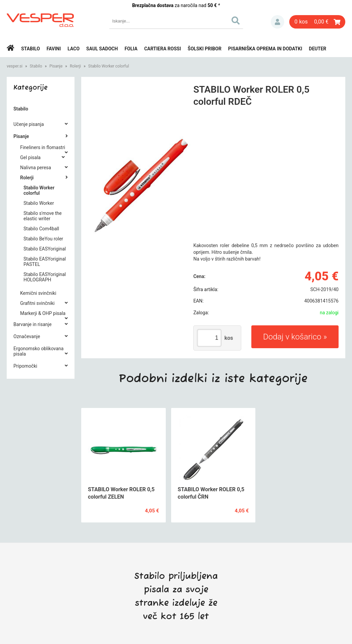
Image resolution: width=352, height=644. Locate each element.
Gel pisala (30, 157)
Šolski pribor (205, 49)
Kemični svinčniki (38, 293)
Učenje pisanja (29, 124)
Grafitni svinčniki (37, 303)
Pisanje (56, 66)
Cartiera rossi (163, 49)
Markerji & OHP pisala (43, 313)
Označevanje (27, 336)
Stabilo (31, 49)
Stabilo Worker (39, 203)
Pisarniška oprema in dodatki (265, 49)
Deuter (318, 49)
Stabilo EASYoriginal (45, 249)
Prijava (278, 22)
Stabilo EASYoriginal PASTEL (45, 262)
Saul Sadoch (102, 49)
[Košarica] (317, 22)
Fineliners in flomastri (43, 147)
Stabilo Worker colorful (109, 66)
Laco (73, 49)
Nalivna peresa (36, 168)
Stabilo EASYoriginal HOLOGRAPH (45, 277)
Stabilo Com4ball (41, 229)
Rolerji (75, 66)
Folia (131, 49)
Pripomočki (25, 366)
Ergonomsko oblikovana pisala (38, 351)
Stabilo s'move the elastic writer (43, 216)
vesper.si (15, 66)
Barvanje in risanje (33, 324)
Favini (54, 49)
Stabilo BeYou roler (43, 239)
